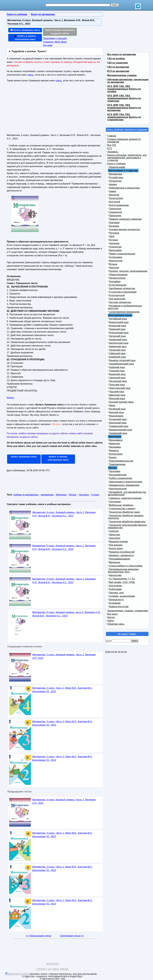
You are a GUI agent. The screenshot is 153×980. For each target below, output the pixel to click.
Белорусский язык (119, 343)
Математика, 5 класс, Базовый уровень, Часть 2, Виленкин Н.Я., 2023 (64, 656)
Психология (115, 247)
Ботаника (114, 226)
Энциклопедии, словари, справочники (128, 611)
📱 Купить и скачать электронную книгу (25, 38)
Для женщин (116, 545)
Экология (114, 268)
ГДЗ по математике (118, 67)
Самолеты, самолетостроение (125, 498)
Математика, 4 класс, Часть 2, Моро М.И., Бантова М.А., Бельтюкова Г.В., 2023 (63, 690)
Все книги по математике (122, 54)
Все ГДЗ (112, 145)
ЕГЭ (110, 148)
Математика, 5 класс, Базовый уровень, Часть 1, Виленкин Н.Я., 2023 (64, 801)
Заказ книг (115, 535)
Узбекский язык (117, 353)
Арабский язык (117, 367)
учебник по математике (26, 495)
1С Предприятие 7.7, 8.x (122, 579)
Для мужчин (116, 586)
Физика (113, 184)
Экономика (115, 447)
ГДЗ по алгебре (116, 59)
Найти (111, 621)
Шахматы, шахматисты (121, 555)
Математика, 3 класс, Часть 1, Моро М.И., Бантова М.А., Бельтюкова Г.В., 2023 (63, 869)
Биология (114, 195)
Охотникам (115, 502)
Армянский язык (118, 346)
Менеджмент (116, 440)
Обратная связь (116, 624)
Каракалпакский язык (121, 430)
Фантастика (115, 575)
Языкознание (116, 416)
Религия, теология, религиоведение (128, 271)
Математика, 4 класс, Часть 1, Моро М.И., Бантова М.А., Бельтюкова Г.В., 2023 (63, 835)
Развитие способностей (122, 552)
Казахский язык (117, 374)
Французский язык (119, 322)
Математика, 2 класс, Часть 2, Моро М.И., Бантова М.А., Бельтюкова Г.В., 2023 (63, 758)
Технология (115, 209)
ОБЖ (112, 236)
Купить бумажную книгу (24, 457)
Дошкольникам (117, 167)
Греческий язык (117, 378)
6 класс (95, 495)
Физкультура (116, 261)
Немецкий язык (117, 329)
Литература (115, 181)
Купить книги (116, 548)
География (115, 281)
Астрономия (116, 257)
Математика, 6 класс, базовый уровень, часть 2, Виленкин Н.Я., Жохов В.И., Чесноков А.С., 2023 (67, 614)
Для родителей (117, 299)
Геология (114, 531)
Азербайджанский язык (122, 364)
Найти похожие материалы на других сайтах (60, 32)
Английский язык (118, 319)
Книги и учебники (117, 164)
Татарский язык (117, 350)
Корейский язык (118, 357)
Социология (116, 212)
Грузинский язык (118, 419)
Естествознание (118, 285)
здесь (31, 75)
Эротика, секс (116, 593)
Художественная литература (125, 229)
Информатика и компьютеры (125, 188)
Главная (112, 136)
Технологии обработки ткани (124, 512)
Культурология (117, 295)
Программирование (120, 559)
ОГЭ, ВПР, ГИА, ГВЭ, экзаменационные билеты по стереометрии (124, 117)
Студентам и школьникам (123, 292)
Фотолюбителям (118, 475)
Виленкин (61, 495)
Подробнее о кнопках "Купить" (29, 51)
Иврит (112, 405)
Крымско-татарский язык (122, 360)
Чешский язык (117, 392)
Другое (111, 617)
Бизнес (113, 457)
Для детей (115, 202)
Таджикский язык (118, 433)
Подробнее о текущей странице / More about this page (55, 42)
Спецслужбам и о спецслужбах (126, 566)
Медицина (115, 562)
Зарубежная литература (122, 288)
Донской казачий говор (121, 402)
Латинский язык (117, 336)
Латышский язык (118, 381)
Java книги (115, 538)
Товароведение (117, 464)
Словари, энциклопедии (122, 596)
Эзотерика (115, 471)
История (114, 240)
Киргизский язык (118, 423)
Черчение (114, 243)
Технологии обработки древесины (127, 522)
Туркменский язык (119, 426)
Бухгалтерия (116, 454)
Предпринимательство (121, 461)
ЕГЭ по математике (118, 71)
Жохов (73, 495)
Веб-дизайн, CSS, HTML (122, 582)
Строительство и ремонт (122, 509)
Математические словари (122, 75)
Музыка (113, 264)
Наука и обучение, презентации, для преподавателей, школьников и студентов (127, 158)
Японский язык (117, 398)
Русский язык (116, 177)
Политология (116, 198)
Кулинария (115, 603)
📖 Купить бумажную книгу (25, 30)
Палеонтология (117, 278)
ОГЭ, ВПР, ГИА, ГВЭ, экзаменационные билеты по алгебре (124, 89)
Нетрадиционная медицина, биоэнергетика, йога (124, 571)
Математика (116, 174)
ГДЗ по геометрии (118, 63)
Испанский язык (118, 326)
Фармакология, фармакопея (124, 485)
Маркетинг (115, 444)
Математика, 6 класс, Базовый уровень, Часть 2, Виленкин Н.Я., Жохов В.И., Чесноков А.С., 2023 (64, 514)
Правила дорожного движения (125, 219)
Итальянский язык (119, 333)
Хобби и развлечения (121, 478)
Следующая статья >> (72, 936)
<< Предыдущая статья (39, 936)
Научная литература (120, 302)
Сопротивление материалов (124, 312)
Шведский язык (117, 395)
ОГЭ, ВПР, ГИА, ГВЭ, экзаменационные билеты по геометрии (124, 98)
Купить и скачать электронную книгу (58, 458)
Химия (113, 191)
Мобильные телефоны (121, 505)
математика (47, 495)
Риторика (114, 233)
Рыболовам (115, 589)
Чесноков (84, 495)
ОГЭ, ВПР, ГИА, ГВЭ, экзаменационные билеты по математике (124, 108)
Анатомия (114, 223)
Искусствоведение (119, 205)
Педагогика (115, 216)
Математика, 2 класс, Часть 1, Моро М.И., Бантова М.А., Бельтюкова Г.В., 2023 (63, 902)
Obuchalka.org (18, 974)
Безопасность (116, 600)
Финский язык (116, 412)
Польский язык (117, 385)
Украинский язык (118, 340)
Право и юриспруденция (122, 254)
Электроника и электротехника (126, 482)
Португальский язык (120, 388)
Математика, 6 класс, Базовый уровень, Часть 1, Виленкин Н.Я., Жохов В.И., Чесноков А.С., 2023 (64, 547)
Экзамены (113, 152)
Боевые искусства (119, 607)
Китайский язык (117, 409)
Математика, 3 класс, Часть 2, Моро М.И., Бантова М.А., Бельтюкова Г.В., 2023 (63, 723)
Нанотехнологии (118, 489)
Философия (115, 250)
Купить (11, 398)
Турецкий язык (117, 371)
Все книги (113, 614)
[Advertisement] (32, 109)
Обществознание (118, 275)
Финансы (114, 450)
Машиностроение (119, 541)
